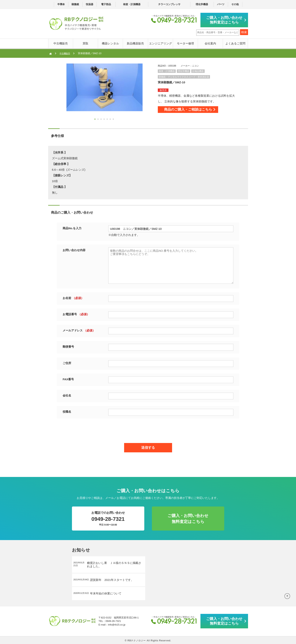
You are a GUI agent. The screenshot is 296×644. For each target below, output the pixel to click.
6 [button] (111, 119)
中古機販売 (61, 43)
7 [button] (114, 119)
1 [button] (95, 119)
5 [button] (108, 119)
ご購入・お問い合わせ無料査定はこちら (226, 20)
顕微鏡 (75, 4)
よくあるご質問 (235, 43)
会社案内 (210, 43)
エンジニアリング (160, 43)
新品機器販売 (135, 43)
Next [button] (59, 92)
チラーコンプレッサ (169, 4)
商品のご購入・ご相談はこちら (196, 111)
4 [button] (105, 119)
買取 (85, 43)
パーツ (221, 4)
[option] (105, 87)
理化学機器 (202, 4)
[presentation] (148, 429)
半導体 (61, 4)
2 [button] (98, 119)
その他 (235, 4)
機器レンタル (110, 43)
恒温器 (90, 4)
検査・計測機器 (132, 4)
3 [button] (101, 119)
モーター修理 (185, 43)
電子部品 (106, 4)
